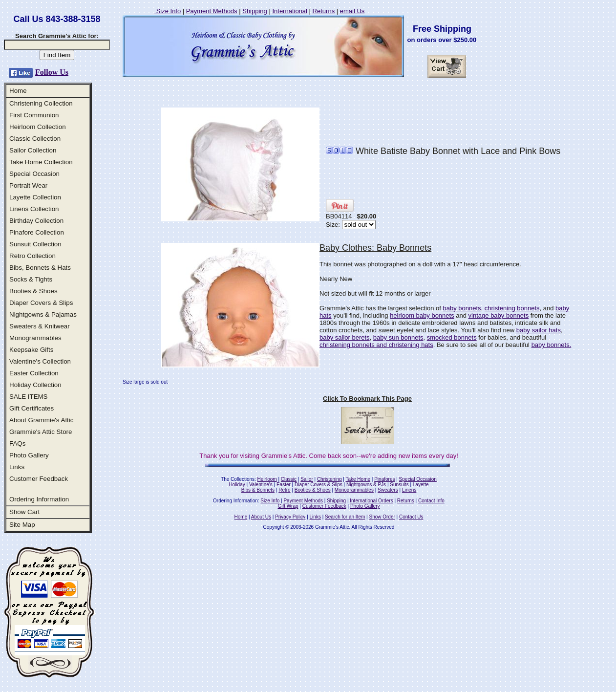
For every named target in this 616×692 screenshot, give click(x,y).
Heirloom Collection (38, 127)
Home (18, 91)
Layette (421, 485)
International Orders (371, 501)
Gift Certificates (32, 408)
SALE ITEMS (29, 397)
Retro (284, 490)
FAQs (17, 443)
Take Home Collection (41, 162)
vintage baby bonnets (499, 315)
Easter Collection (34, 373)
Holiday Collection (35, 385)
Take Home (358, 479)
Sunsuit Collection (35, 244)
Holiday (237, 485)
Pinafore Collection (37, 232)
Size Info (168, 11)
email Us (352, 11)
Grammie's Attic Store (41, 432)
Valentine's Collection (40, 361)
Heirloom (267, 479)
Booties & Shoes (33, 291)
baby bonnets (462, 308)
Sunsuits (399, 485)
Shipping (255, 11)
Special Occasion (34, 174)
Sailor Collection (33, 150)
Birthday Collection (36, 221)
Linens (409, 490)
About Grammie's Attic (41, 420)
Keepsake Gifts (31, 350)
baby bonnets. (552, 345)
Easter (284, 485)
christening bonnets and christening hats (376, 345)
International (290, 11)
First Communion (34, 115)
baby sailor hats (539, 330)
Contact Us (411, 517)
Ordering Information (39, 499)
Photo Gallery (29, 455)
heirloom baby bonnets (422, 315)
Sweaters (388, 490)
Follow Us (52, 72)
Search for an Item (345, 517)
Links (17, 467)
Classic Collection (35, 139)
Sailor (307, 479)
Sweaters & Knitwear (40, 326)
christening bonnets (512, 308)
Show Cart (24, 512)
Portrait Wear (28, 185)
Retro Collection (32, 256)
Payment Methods (212, 11)
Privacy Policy (290, 517)
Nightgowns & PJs (366, 485)
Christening (329, 479)
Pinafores (384, 479)
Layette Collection (35, 197)
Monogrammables (35, 338)
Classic (289, 479)
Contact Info (431, 501)
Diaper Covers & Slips (41, 303)
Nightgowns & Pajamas (43, 314)
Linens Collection (34, 209)
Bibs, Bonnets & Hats (40, 268)
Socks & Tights (31, 279)
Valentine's (261, 485)
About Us (261, 517)
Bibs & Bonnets (258, 490)
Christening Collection (41, 103)
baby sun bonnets (398, 337)
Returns (324, 11)
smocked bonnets (452, 337)
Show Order (382, 517)
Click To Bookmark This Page (367, 399)
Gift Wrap (288, 506)
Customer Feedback (39, 479)
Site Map (22, 525)
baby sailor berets (345, 337)
